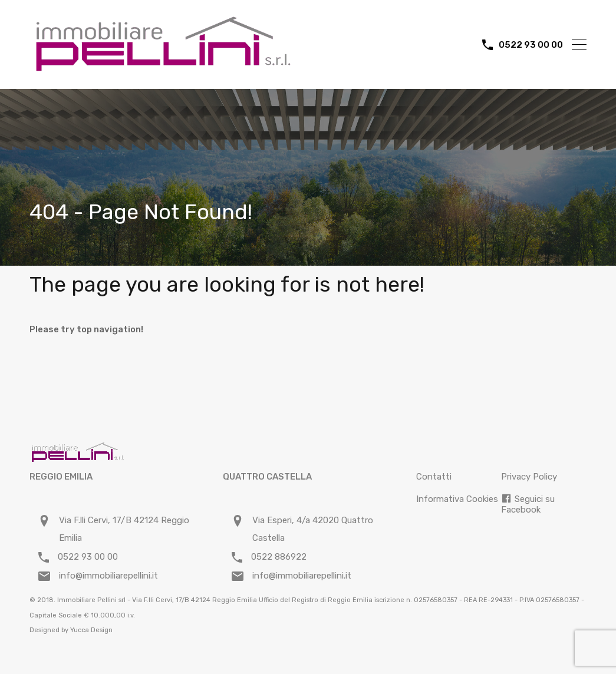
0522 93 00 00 (531, 45)
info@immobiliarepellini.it (108, 576)
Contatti (434, 477)
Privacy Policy (529, 477)
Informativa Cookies (457, 499)
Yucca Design (91, 630)
